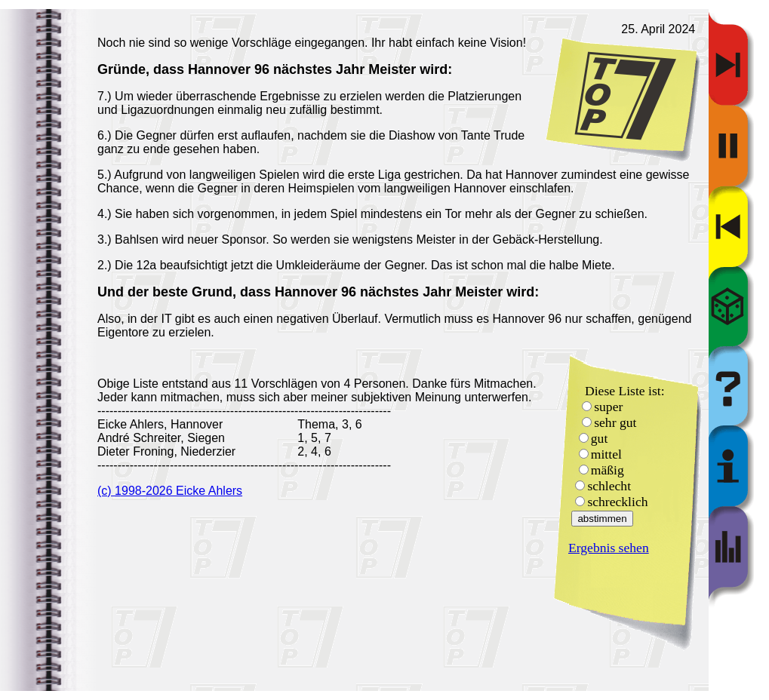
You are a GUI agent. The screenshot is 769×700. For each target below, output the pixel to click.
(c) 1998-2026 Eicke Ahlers (170, 491)
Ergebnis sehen (609, 548)
